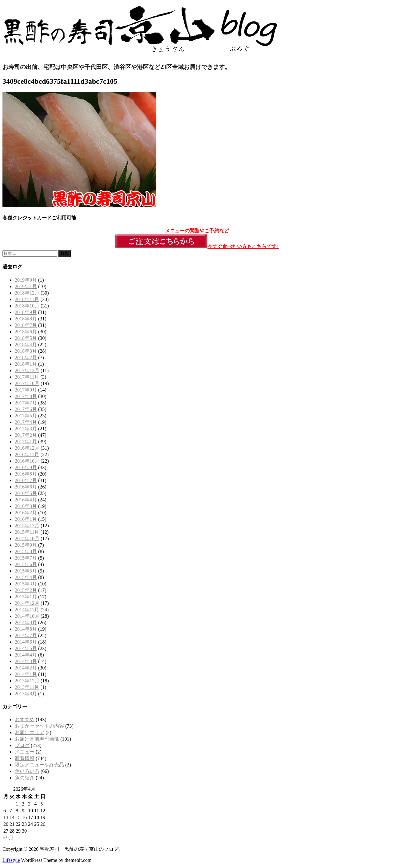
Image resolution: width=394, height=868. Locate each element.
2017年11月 (27, 377)
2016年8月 (26, 474)
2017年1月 (26, 442)
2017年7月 (26, 403)
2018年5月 (26, 338)
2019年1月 (26, 286)
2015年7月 (26, 558)
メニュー (25, 752)
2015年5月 (26, 571)
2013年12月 (27, 681)
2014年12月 (27, 603)
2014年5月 (26, 648)
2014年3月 (26, 661)
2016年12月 (27, 448)
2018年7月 (26, 325)
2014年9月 (26, 623)
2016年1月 (26, 519)
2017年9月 (26, 390)
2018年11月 (27, 299)
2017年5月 (26, 416)
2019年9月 (26, 280)
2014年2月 (26, 668)
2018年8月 (26, 319)
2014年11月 (27, 610)
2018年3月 (26, 351)
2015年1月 (26, 597)
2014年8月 (26, 629)
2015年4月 (26, 577)
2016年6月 (26, 487)
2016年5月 (26, 493)
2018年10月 (27, 306)
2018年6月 (26, 332)
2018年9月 (26, 312)
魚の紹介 (25, 778)
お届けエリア (30, 732)
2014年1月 (26, 674)
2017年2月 (26, 435)
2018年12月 (27, 293)
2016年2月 (26, 513)
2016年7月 (26, 480)
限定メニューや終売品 (39, 765)
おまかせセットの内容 (39, 726)
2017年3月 (26, 429)
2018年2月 (26, 358)
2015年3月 (26, 584)
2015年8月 (26, 551)
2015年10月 (27, 538)
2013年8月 (26, 694)
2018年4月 (26, 345)
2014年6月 (26, 642)
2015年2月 (26, 590)
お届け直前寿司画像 (37, 739)
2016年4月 (26, 500)
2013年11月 (27, 687)
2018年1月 (26, 364)
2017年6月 (26, 409)
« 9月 (8, 838)
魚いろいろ (27, 771)
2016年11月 (27, 454)
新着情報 (25, 758)
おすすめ (25, 719)
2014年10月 (27, 616)
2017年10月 (27, 383)
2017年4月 (26, 422)
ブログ (22, 745)
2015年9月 (26, 545)
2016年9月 (26, 467)
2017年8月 (26, 396)
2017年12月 (27, 370)
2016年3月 (26, 506)
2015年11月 (27, 532)
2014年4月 (26, 655)
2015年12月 (27, 526)
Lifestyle (11, 860)
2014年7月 (26, 635)
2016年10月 (27, 461)
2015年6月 (26, 564)
